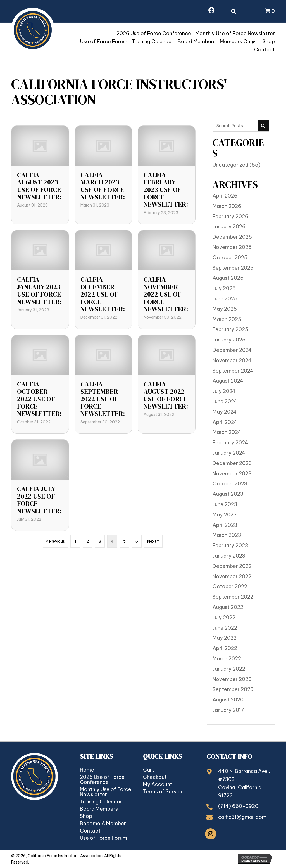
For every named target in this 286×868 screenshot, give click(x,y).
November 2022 (232, 576)
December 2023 (232, 463)
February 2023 (230, 545)
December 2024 (232, 350)
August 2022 (228, 607)
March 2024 (227, 432)
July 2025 (224, 288)
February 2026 (230, 216)
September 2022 (233, 597)
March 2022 (227, 659)
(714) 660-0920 (238, 806)
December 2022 (232, 566)
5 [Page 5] (124, 541)
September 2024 (233, 371)
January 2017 (228, 710)
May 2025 (225, 309)
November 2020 (232, 679)
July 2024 (224, 391)
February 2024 (230, 443)
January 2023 (229, 556)
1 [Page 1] (75, 541)
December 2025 (232, 237)
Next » (153, 541)
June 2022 (225, 628)
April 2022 (225, 648)
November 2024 (232, 360)
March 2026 (227, 206)
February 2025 (230, 329)
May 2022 (225, 638)
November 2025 (232, 247)
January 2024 (229, 453)
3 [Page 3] (100, 541)
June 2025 (225, 299)
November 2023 (232, 474)
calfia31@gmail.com (242, 817)
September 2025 (233, 268)
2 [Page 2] (88, 541)
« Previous (55, 541)
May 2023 (225, 515)
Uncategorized (230, 165)
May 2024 (225, 412)
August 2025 (228, 278)
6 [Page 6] (137, 541)
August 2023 (228, 494)
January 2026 (229, 227)
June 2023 (225, 504)
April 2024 (225, 422)
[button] (254, 42)
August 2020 (228, 700)
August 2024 (228, 381)
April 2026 (225, 196)
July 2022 (224, 617)
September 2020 (233, 689)
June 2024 (225, 401)
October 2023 (230, 484)
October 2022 (230, 586)
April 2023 (225, 525)
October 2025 (230, 258)
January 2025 (229, 340)
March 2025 (227, 319)
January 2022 (229, 669)
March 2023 (227, 535)
